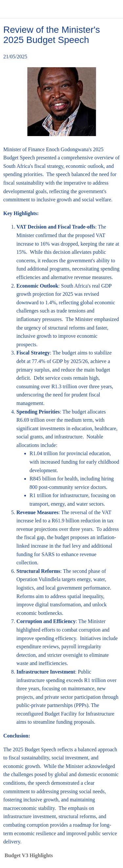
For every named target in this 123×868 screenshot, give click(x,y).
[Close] (9, 9)
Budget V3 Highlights (29, 855)
